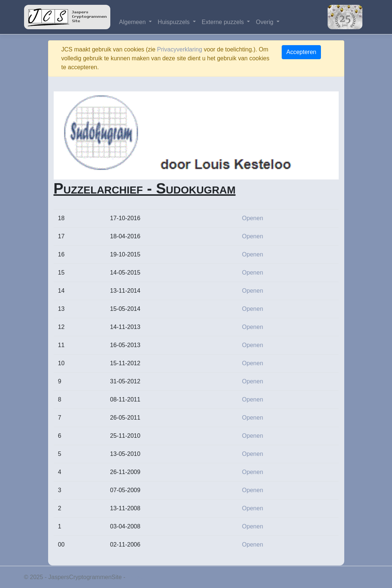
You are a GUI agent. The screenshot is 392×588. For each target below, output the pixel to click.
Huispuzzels (175, 22)
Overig (265, 22)
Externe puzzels (224, 22)
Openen (253, 218)
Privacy (137, 577)
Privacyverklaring (180, 49)
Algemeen (133, 22)
